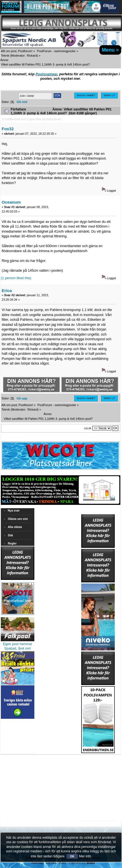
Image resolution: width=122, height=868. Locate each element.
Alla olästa (15, 527)
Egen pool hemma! (18, 644)
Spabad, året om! (18, 648)
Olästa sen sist (18, 519)
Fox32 (8, 129)
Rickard (32, 56)
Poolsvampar (46, 74)
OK (72, 856)
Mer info (85, 856)
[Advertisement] (98, 770)
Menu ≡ (110, 50)
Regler (12, 543)
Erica (7, 290)
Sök (10, 535)
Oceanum (11, 202)
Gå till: (88, 428)
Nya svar (14, 511)
